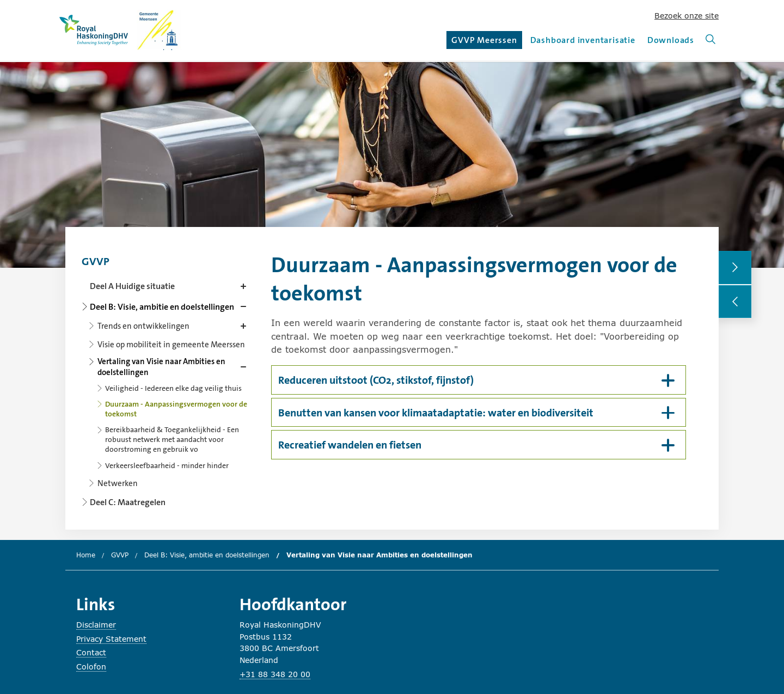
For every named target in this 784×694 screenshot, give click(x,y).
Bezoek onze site (687, 16)
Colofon (91, 667)
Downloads (671, 40)
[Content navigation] (166, 378)
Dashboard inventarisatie (583, 40)
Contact (91, 652)
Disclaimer (96, 625)
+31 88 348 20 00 (275, 674)
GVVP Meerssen (485, 42)
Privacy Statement (111, 639)
